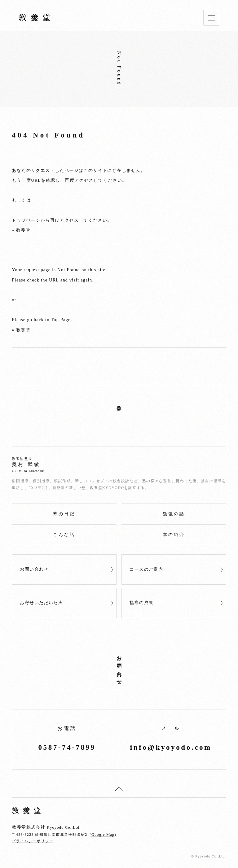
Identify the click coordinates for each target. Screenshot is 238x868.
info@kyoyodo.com (171, 747)
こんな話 (64, 535)
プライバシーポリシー (33, 841)
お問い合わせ (34, 569)
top (119, 789)
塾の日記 (64, 514)
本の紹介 (174, 535)
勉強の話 (174, 514)
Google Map (103, 835)
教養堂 (23, 230)
